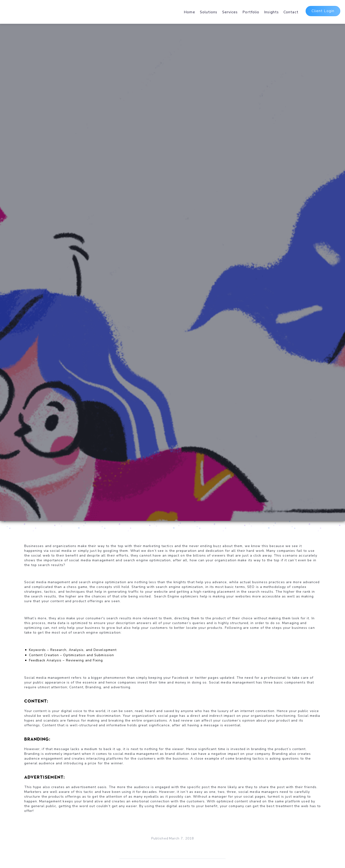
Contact (291, 12)
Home (189, 12)
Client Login (323, 11)
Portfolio (251, 12)
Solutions (209, 12)
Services (230, 12)
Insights (271, 12)
